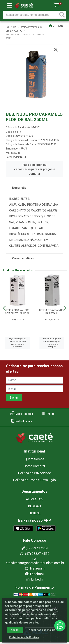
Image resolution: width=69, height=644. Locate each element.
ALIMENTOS (35, 499)
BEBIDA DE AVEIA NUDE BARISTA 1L (52, 312)
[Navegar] (4, 308)
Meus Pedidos (22, 414)
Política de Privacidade (35, 473)
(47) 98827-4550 (34, 554)
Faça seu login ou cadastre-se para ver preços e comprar (35, 169)
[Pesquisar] (62, 15)
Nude (17, 153)
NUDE (23, 157)
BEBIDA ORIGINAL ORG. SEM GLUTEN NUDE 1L (17, 312)
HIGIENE (35, 513)
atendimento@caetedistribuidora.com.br (35, 561)
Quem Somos (34, 459)
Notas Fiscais (21, 421)
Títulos (48, 414)
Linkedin (34, 579)
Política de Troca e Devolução (34, 480)
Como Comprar (34, 466)
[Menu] (9, 6)
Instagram (35, 568)
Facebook (35, 574)
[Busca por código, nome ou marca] (31, 15)
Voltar (56, 26)
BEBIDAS (34, 506)
